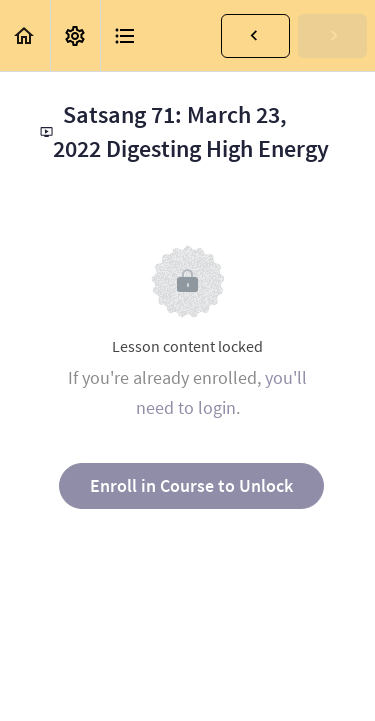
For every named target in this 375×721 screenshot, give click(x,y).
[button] (25, 35)
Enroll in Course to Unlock (191, 485)
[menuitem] (75, 35)
